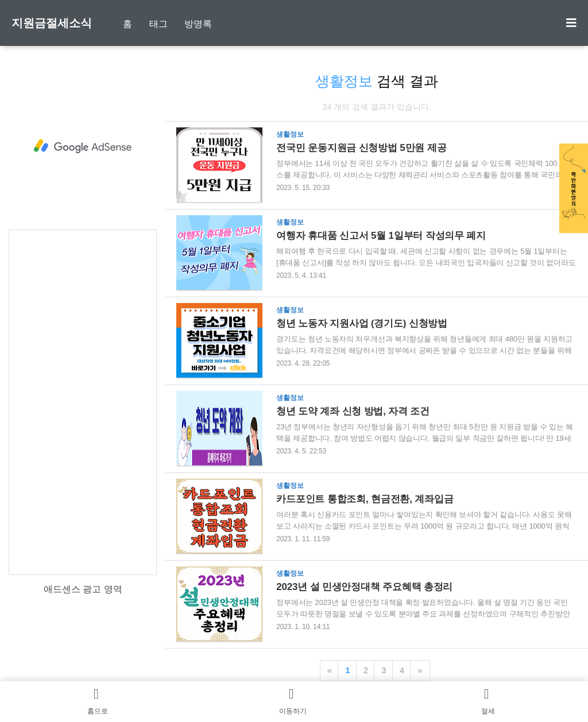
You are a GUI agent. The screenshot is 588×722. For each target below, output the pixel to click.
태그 (158, 24)
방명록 (198, 24)
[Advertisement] (83, 146)
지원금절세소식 (52, 23)
